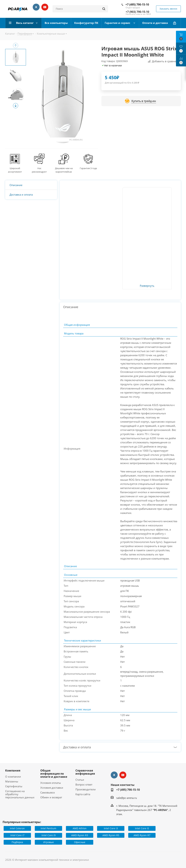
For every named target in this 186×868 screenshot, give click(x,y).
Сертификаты (14, 786)
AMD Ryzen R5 (111, 835)
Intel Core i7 (17, 835)
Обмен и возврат (51, 797)
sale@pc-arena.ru (127, 798)
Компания (13, 770)
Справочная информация (85, 772)
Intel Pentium (48, 828)
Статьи (80, 780)
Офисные (80, 842)
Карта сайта (83, 794)
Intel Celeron (17, 828)
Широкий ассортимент (15, 170)
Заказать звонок (168, 9)
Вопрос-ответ (84, 784)
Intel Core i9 (49, 835)
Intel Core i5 (142, 828)
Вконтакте (36, 7)
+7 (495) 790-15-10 (137, 4)
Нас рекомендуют (39, 170)
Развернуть (147, 286)
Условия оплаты (51, 783)
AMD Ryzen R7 (142, 835)
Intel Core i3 (111, 828)
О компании (13, 777)
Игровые (49, 842)
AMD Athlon (80, 828)
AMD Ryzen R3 (80, 835)
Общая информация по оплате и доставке (54, 774)
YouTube (45, 7)
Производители (86, 789)
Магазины (12, 781)
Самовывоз (47, 792)
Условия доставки (52, 788)
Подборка (17, 842)
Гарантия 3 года (88, 168)
